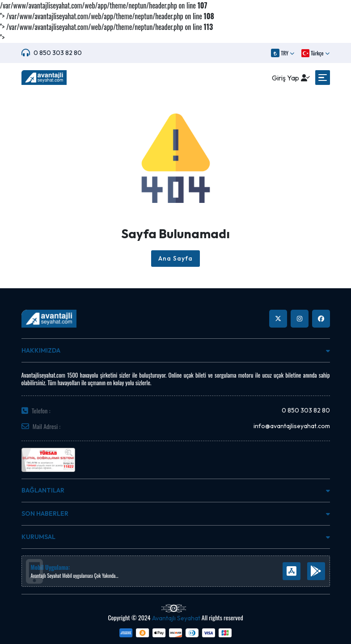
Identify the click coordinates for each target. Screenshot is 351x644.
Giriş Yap (285, 78)
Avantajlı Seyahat (176, 618)
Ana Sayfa (175, 258)
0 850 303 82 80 (58, 53)
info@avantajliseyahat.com (292, 426)
